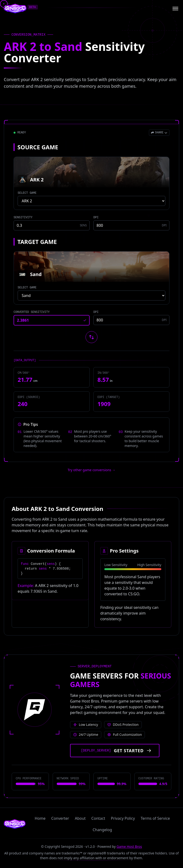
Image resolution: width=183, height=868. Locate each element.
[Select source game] (91, 201)
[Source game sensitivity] (52, 225)
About (80, 818)
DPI (96, 218)
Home (40, 818)
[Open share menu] (159, 133)
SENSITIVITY (23, 218)
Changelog (102, 830)
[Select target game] (91, 296)
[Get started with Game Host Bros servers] (115, 751)
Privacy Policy (123, 818)
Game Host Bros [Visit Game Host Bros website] (129, 846)
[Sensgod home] (15, 9)
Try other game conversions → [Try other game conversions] (92, 470)
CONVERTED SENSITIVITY (32, 312)
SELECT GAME (27, 193)
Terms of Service (155, 818)
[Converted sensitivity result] (52, 320)
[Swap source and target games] (91, 337)
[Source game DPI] (131, 225)
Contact (98, 818)
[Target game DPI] (131, 320)
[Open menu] (175, 9)
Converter (60, 818)
